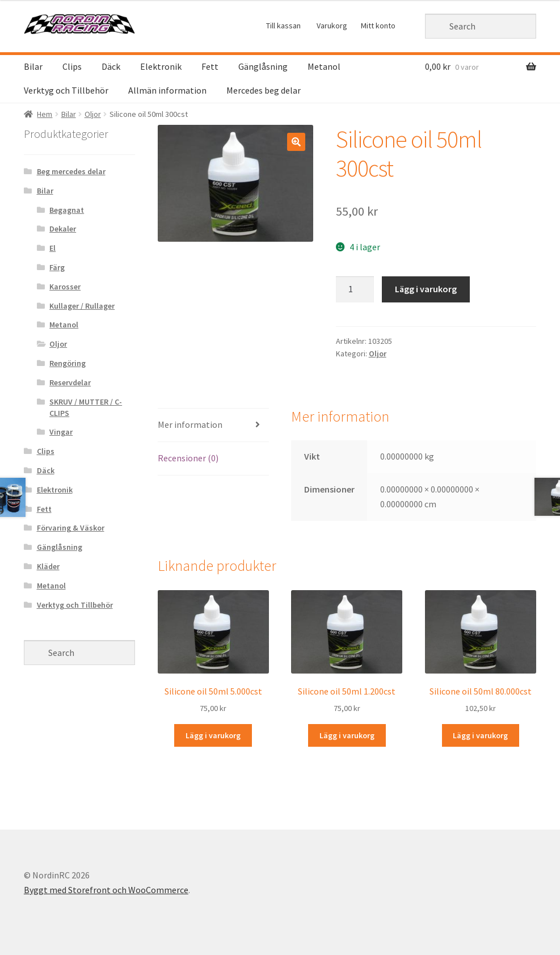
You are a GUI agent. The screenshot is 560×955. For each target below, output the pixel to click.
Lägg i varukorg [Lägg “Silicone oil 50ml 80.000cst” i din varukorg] (480, 735)
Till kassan (283, 26)
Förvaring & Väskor (71, 528)
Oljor (93, 114)
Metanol (324, 66)
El (52, 248)
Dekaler (63, 229)
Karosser (65, 287)
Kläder (48, 566)
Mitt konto (378, 26)
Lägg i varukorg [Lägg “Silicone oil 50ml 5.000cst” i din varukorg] (213, 735)
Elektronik (161, 66)
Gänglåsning (263, 66)
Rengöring (68, 363)
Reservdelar (70, 382)
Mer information (190, 424)
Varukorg (332, 26)
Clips (72, 66)
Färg (57, 267)
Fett (210, 66)
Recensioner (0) (188, 458)
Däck (111, 66)
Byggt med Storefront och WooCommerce (106, 890)
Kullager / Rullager (82, 306)
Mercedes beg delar (264, 90)
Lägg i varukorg (426, 289)
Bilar (33, 66)
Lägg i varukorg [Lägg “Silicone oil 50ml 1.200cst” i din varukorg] (347, 735)
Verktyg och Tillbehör (66, 90)
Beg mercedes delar (71, 171)
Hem (45, 114)
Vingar (61, 432)
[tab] (213, 425)
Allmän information (167, 90)
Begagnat (67, 210)
